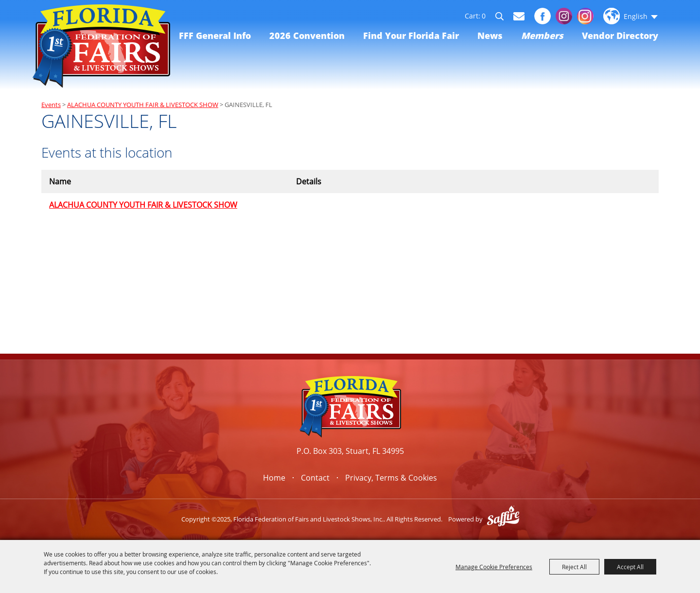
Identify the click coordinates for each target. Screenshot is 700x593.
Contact (315, 478)
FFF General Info (215, 36)
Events (51, 105)
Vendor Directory (620, 36)
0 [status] (484, 16)
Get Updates (519, 16)
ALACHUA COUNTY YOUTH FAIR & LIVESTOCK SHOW (143, 105)
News (490, 36)
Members (542, 36)
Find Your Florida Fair (411, 36)
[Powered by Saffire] (503, 519)
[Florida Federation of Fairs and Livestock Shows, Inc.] (101, 46)
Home (274, 478)
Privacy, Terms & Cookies (391, 478)
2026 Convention (307, 36)
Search (504, 18)
